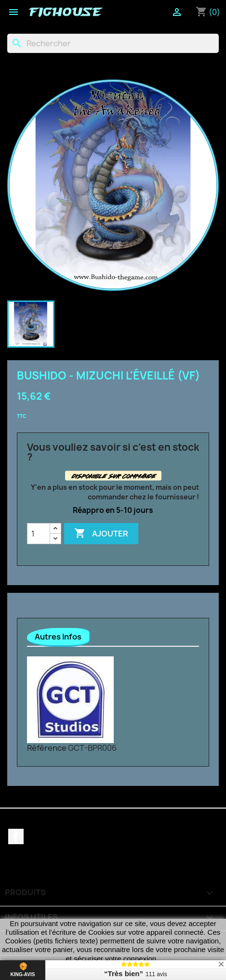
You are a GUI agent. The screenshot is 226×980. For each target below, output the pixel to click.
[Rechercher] (113, 43)
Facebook (16, 836)
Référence (47, 748)
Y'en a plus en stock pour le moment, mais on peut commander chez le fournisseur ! (115, 492)
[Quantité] (39, 534)
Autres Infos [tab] (58, 637)
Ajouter (101, 534)
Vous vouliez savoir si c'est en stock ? (113, 452)
